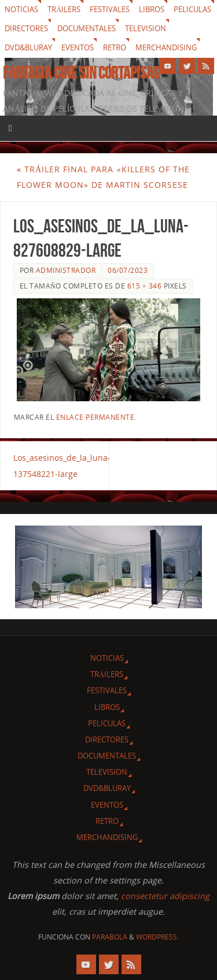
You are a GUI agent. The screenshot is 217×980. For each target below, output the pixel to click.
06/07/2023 (128, 270)
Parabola (110, 937)
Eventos (78, 47)
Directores (26, 28)
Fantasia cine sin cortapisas (81, 73)
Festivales (110, 9)
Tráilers (64, 9)
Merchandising (166, 47)
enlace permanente (95, 417)
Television (146, 28)
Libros (152, 9)
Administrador (66, 270)
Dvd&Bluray (28, 47)
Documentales (87, 28)
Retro (115, 47)
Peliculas (192, 9)
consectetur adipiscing (165, 896)
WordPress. (157, 937)
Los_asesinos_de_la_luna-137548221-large (61, 465)
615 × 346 (144, 286)
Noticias (21, 9)
